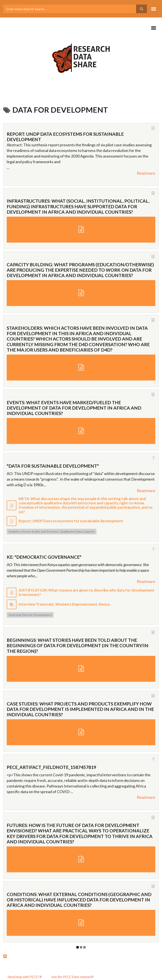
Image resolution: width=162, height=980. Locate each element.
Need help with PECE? (25, 977)
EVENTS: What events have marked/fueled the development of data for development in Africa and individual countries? (74, 408)
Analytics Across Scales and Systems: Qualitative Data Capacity (52, 531)
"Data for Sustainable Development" (53, 466)
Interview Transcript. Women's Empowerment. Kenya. (64, 604)
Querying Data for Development (30, 615)
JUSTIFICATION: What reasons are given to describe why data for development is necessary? (87, 592)
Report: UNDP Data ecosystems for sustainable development (71, 521)
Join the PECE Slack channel (72, 977)
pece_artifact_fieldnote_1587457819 (51, 767)
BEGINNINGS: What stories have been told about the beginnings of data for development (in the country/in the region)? (78, 645)
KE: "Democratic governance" (44, 557)
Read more (146, 173)
